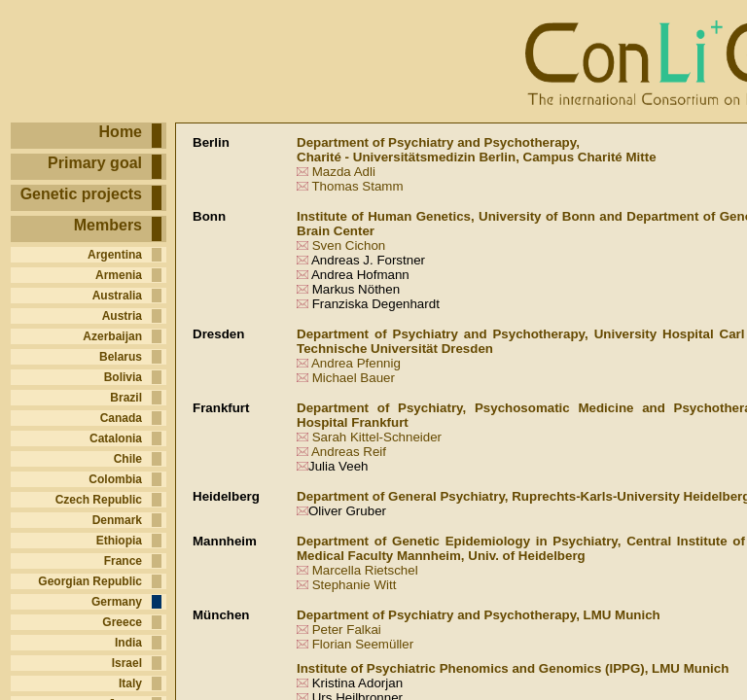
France (123, 561)
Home (121, 132)
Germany (117, 602)
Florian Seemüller (363, 644)
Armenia (119, 275)
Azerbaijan (112, 336)
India (128, 643)
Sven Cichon (349, 245)
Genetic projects (81, 194)
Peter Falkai (347, 630)
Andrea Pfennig (356, 363)
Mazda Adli (344, 172)
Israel (127, 663)
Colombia (115, 479)
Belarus (121, 357)
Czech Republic (99, 500)
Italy (130, 683)
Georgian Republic (90, 581)
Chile (128, 459)
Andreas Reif (349, 452)
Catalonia (116, 438)
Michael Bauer (354, 378)
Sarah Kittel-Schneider (377, 437)
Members (108, 225)
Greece (122, 622)
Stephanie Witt (355, 585)
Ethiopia (119, 541)
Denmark (117, 520)
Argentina (115, 255)
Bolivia (123, 377)
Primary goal (95, 163)
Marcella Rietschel (365, 570)
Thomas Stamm (357, 186)
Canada (121, 418)
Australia (117, 296)
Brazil (126, 398)
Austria (122, 316)
